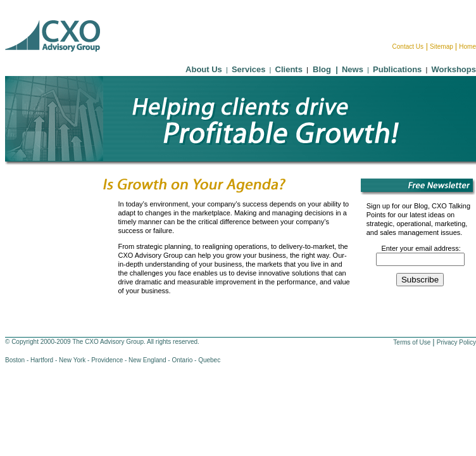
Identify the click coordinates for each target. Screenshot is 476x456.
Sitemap (442, 47)
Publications (397, 69)
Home (467, 47)
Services (249, 69)
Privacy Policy (456, 342)
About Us (204, 69)
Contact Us (408, 47)
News (353, 69)
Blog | (323, 69)
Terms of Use (412, 342)
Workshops (454, 69)
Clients (289, 69)
